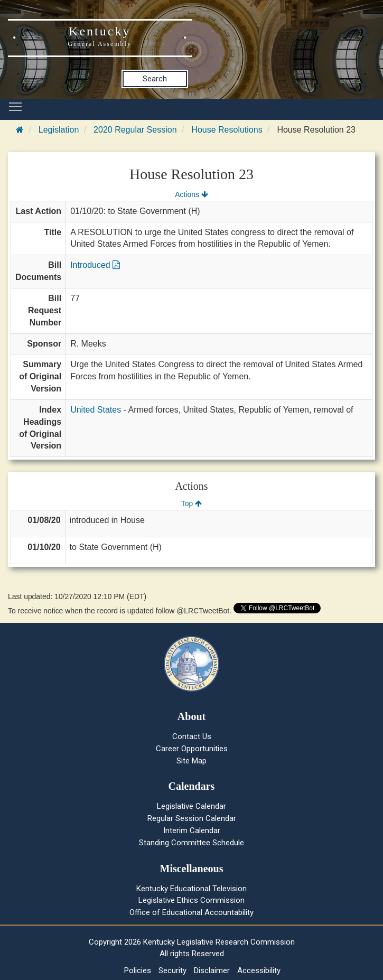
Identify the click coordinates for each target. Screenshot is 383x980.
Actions (191, 194)
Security (172, 970)
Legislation (59, 130)
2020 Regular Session (135, 130)
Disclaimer (212, 970)
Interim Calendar (192, 830)
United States (96, 410)
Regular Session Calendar (192, 818)
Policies (138, 970)
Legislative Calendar (191, 806)
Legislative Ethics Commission (191, 900)
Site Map (191, 761)
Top (191, 503)
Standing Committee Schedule (191, 843)
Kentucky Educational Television (191, 889)
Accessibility (259, 970)
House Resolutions (227, 130)
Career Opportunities (192, 749)
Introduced (95, 265)
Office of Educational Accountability (191, 912)
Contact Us (192, 736)
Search (155, 79)
